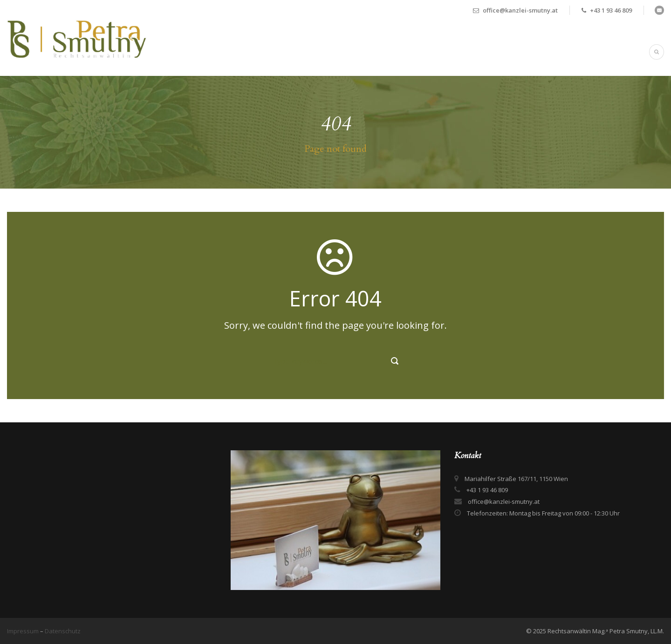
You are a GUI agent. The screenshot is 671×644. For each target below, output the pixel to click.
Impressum (24, 631)
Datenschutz (63, 631)
